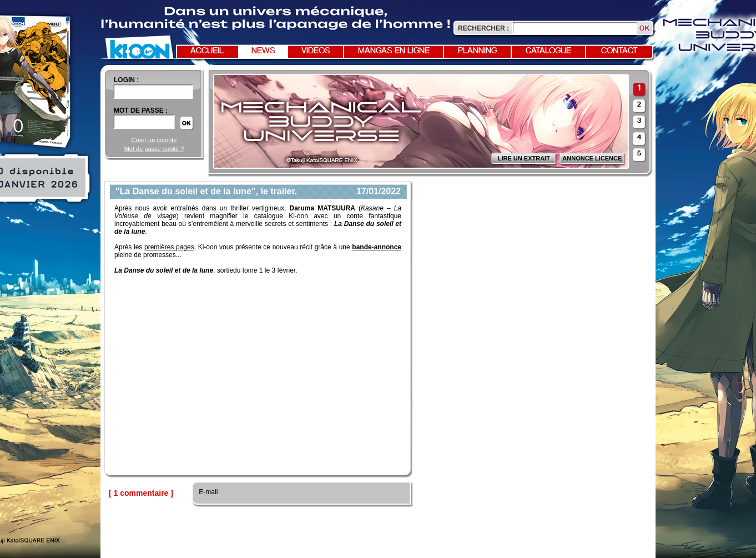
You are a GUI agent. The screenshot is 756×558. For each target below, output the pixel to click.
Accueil (207, 51)
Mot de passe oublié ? (154, 149)
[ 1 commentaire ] (141, 493)
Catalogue (548, 51)
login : (126, 80)
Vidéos (316, 51)
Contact (619, 51)
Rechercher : (483, 28)
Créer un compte (154, 140)
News (263, 51)
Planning (477, 51)
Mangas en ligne (394, 51)
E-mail (207, 492)
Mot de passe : (141, 110)
